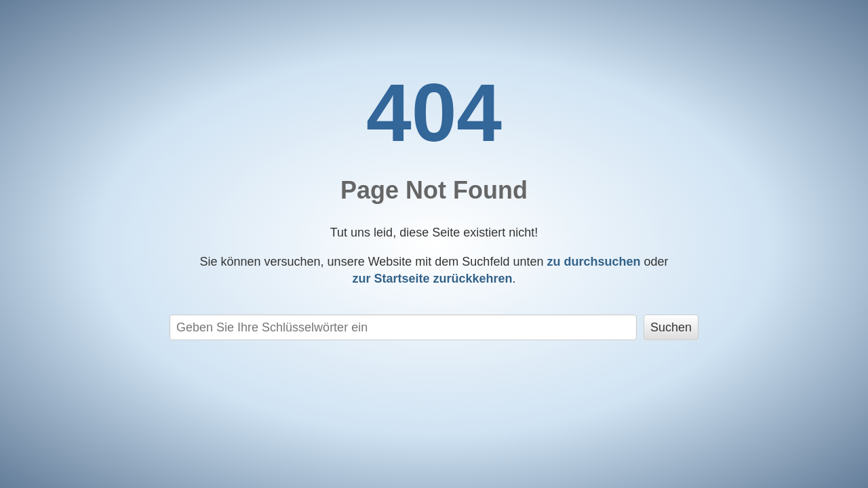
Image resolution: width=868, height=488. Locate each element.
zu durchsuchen (593, 262)
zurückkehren (432, 279)
